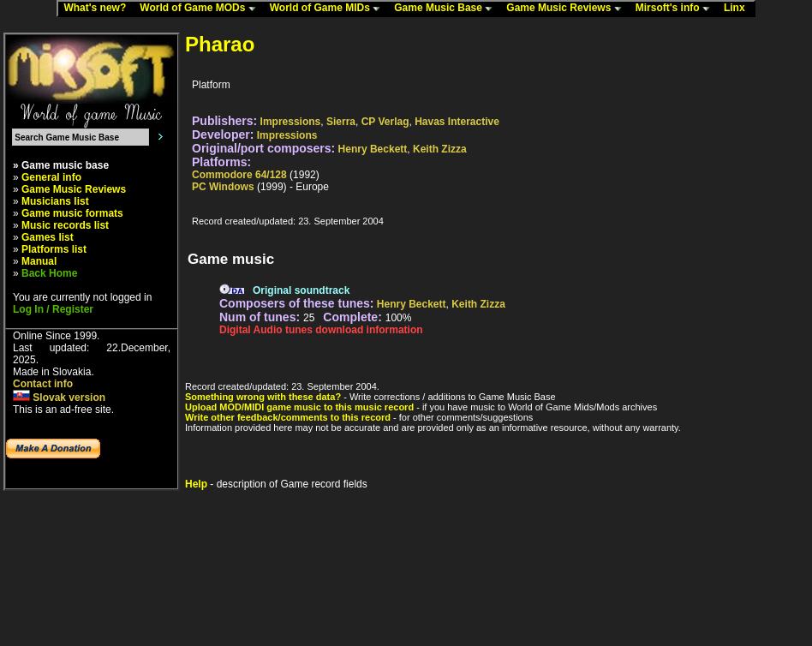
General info (51, 177)
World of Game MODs (201, 9)
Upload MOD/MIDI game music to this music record (299, 407)
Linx (738, 9)
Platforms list (54, 249)
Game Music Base (447, 9)
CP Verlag (385, 122)
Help (196, 484)
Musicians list (55, 201)
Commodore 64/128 (239, 175)
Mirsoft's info (677, 9)
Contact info (43, 384)
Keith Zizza (440, 149)
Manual (39, 261)
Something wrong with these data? (263, 397)
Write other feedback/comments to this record (288, 417)
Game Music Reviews (567, 9)
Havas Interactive (457, 122)
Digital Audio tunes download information (321, 330)
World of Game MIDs (329, 9)
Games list (48, 237)
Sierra (341, 122)
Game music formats (72, 213)
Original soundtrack (301, 290)
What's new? (99, 9)
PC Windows (223, 187)
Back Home (49, 273)
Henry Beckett (373, 149)
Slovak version (59, 398)
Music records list (65, 225)
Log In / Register (53, 309)
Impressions (291, 122)
